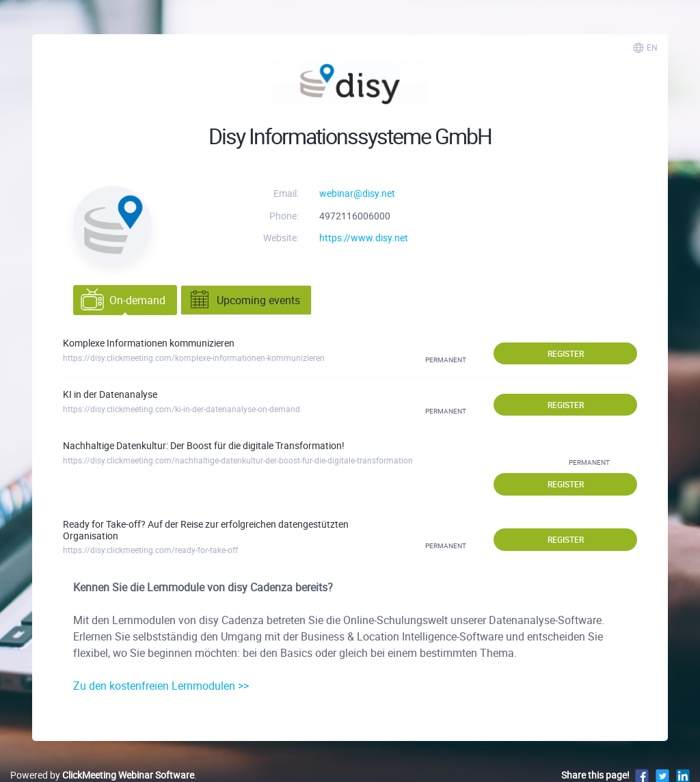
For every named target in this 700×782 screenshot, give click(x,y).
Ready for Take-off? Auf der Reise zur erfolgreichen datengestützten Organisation (206, 530)
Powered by (102, 775)
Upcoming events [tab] (244, 300)
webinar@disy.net (357, 193)
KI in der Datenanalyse (110, 394)
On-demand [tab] (123, 300)
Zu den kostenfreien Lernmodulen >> (161, 686)
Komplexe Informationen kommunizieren (149, 343)
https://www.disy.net (364, 238)
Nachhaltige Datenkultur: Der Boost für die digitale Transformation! (204, 445)
